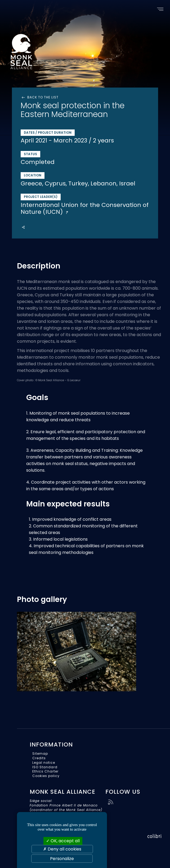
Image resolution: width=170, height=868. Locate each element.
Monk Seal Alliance (42, 50)
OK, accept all (63, 841)
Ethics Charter (45, 771)
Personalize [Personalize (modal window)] (62, 859)
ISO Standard (45, 767)
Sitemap (40, 754)
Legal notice (44, 763)
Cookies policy (46, 776)
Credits (39, 758)
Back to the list (40, 97)
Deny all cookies (62, 849)
